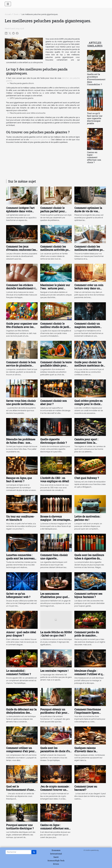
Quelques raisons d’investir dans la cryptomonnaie (85, 751)
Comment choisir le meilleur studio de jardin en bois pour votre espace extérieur (56, 329)
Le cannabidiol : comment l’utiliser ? (18, 672)
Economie (56, 850)
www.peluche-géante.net (40, 140)
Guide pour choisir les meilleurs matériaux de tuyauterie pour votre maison (89, 367)
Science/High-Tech (56, 861)
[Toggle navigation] (8, 4)
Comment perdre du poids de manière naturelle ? (87, 636)
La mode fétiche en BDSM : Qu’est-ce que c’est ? (56, 634)
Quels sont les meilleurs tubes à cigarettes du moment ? (89, 558)
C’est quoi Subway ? (87, 478)
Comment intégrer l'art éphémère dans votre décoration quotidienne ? (21, 211)
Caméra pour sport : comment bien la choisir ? (86, 443)
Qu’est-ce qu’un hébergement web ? (18, 595)
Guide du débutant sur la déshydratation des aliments (21, 713)
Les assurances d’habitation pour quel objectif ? (54, 597)
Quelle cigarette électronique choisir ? (54, 441)
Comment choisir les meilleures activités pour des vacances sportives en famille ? (56, 251)
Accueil (8, 14)
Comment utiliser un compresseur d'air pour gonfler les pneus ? (20, 751)
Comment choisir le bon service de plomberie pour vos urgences (21, 366)
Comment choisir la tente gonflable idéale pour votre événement (56, 366)
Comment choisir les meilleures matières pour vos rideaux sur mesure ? (90, 250)
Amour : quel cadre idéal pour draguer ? (21, 634)
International (56, 854)
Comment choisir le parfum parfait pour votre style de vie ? (52, 211)
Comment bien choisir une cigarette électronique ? (54, 558)
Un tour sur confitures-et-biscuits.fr (20, 518)
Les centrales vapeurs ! (54, 671)
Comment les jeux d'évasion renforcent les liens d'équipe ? (21, 250)
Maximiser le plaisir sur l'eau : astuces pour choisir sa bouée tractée (55, 288)
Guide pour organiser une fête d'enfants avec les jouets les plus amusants (22, 327)
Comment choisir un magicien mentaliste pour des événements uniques (87, 329)
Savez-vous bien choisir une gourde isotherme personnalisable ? (21, 404)
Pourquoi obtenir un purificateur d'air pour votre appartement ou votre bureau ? (54, 714)
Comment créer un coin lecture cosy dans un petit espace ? (89, 288)
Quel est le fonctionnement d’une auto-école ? (20, 790)
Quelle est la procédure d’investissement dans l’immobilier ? (96, 79)
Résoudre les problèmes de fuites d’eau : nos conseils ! (21, 443)
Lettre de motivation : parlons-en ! (88, 518)
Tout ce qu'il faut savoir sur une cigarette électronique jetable (95, 118)
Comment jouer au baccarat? (86, 788)
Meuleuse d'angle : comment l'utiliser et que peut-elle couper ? (90, 674)
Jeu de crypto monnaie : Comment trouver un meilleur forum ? (55, 790)
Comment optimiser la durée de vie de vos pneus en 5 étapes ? (88, 211)
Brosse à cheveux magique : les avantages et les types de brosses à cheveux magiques (55, 521)
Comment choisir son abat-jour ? (54, 402)
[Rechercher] (18, 852)
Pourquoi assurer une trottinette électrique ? (20, 827)
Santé (56, 857)
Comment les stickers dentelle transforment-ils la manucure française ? (22, 288)
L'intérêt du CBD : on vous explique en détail (55, 480)
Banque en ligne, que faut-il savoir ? (19, 480)
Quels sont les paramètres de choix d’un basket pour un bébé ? (56, 751)
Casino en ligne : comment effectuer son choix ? (94, 157)
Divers (16, 14)
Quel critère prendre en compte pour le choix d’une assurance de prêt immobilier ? (89, 406)
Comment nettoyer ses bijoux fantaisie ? (88, 595)
